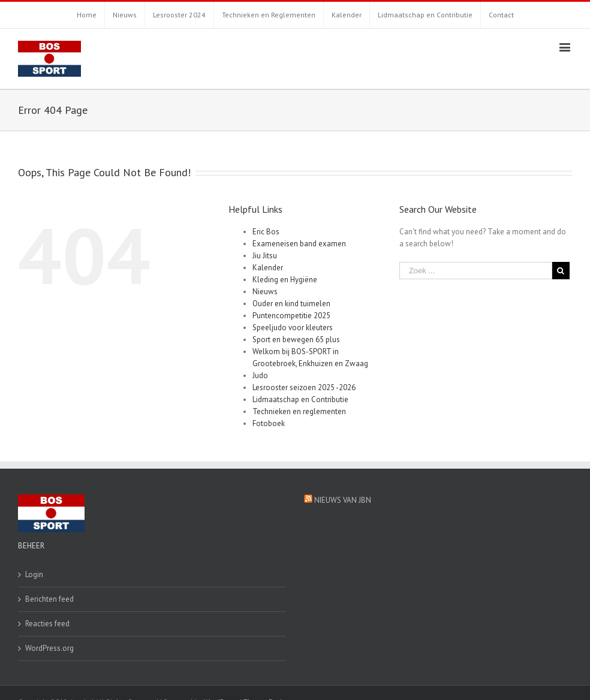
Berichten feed (49, 599)
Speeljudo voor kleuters (293, 328)
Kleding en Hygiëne (285, 280)
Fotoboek (269, 423)
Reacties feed (47, 624)
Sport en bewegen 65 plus (296, 340)
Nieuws (265, 292)
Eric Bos (266, 232)
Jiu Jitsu (265, 256)
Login (34, 574)
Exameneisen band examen (299, 244)
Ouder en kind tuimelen (291, 304)
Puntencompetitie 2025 (291, 316)
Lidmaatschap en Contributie (300, 399)
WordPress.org (49, 648)
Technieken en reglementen (299, 411)
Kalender (268, 268)
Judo (260, 375)
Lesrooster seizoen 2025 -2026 (304, 387)
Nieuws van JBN (343, 500)
